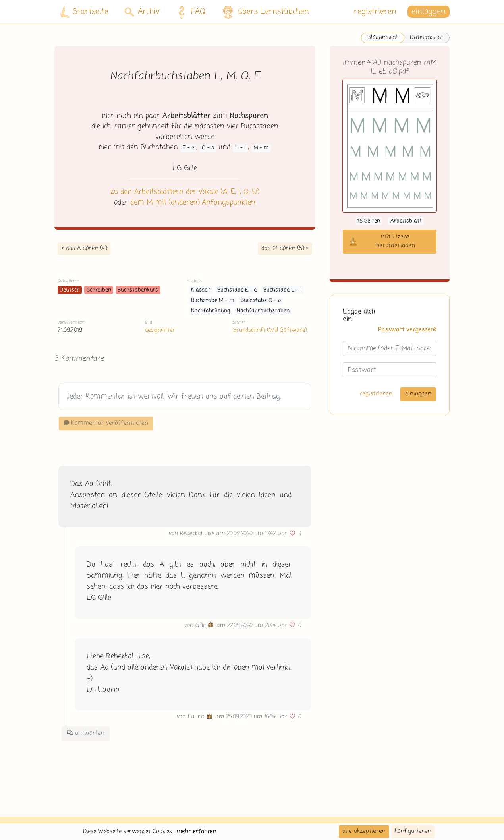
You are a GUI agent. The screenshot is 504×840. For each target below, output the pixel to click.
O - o (208, 148)
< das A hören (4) (84, 248)
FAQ (190, 12)
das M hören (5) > (285, 248)
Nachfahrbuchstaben (263, 311)
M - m (261, 148)
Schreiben (99, 290)
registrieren (375, 12)
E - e (188, 148)
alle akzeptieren (364, 831)
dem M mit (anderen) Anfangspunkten (193, 203)
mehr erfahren (197, 832)
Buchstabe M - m (213, 301)
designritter (160, 330)
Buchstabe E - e (237, 290)
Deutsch (70, 290)
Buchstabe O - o (261, 301)
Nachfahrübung (211, 311)
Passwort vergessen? (407, 330)
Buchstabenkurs (138, 290)
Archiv (142, 12)
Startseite (84, 12)
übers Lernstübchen (265, 12)
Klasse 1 (201, 290)
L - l (240, 148)
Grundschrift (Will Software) (269, 330)
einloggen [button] (429, 12)
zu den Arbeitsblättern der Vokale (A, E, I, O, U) (185, 192)
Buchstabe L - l (283, 290)
